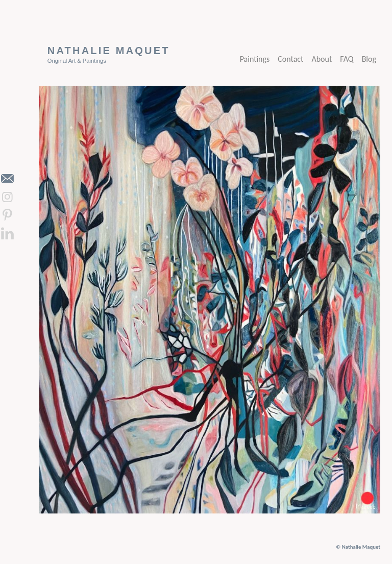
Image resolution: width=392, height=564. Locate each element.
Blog (369, 59)
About (322, 59)
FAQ (347, 59)
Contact (290, 59)
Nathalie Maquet (109, 51)
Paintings (255, 59)
